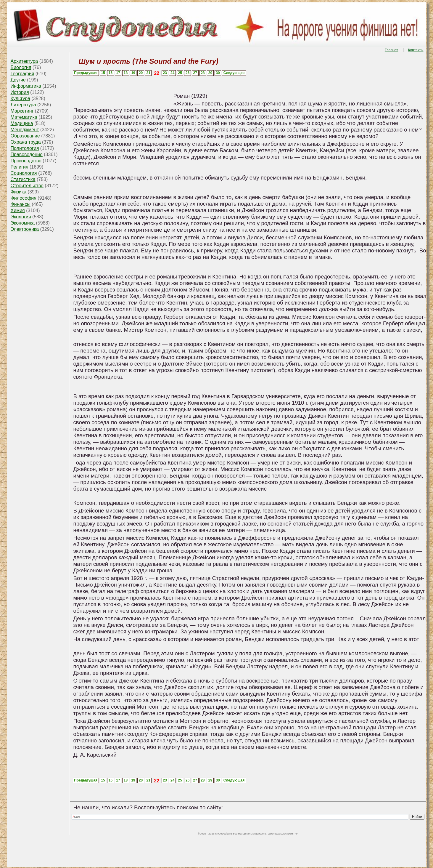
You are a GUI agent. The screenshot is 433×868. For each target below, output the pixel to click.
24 (172, 73)
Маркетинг (22, 111)
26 (187, 73)
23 (165, 73)
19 (133, 73)
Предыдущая (86, 73)
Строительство (27, 186)
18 (126, 73)
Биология (21, 67)
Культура (21, 99)
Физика (19, 192)
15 (103, 73)
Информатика (26, 86)
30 (218, 73)
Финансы (21, 204)
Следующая (234, 73)
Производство (26, 161)
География (22, 74)
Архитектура (24, 61)
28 (203, 73)
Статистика (23, 179)
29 (210, 73)
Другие (18, 80)
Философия (24, 198)
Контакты (416, 50)
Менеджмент (25, 130)
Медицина (22, 123)
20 (141, 73)
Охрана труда (26, 142)
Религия (20, 167)
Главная (392, 50)
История (20, 92)
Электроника (25, 229)
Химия (18, 210)
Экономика (23, 223)
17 (118, 73)
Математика (24, 117)
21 (148, 73)
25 (180, 73)
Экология (21, 217)
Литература (23, 105)
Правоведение (27, 154)
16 (111, 73)
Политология (25, 148)
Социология (24, 173)
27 (195, 73)
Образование (25, 136)
